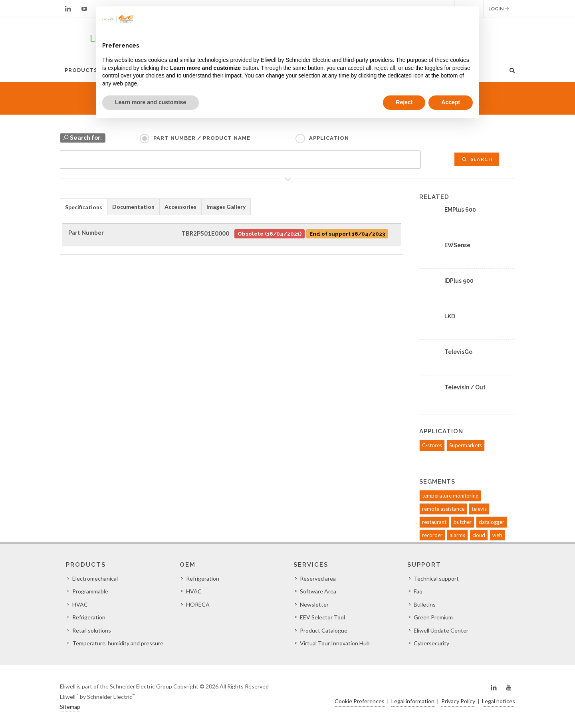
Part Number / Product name (202, 138)
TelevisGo (458, 352)
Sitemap (70, 707)
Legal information (413, 701)
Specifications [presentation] (84, 207)
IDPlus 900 (459, 281)
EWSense (457, 245)
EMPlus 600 (460, 210)
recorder (432, 535)
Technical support (436, 578)
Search (477, 159)
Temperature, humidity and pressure (118, 643)
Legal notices (499, 701)
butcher (463, 522)
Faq (418, 591)
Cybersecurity (431, 643)
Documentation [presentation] (133, 207)
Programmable (90, 591)
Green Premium (433, 617)
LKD (450, 316)
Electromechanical (95, 578)
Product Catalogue (324, 630)
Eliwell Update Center (441, 630)
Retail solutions (92, 630)
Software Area (318, 591)
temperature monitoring (450, 496)
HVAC (80, 604)
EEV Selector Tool (322, 617)
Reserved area (318, 578)
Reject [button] (404, 102)
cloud (479, 535)
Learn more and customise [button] (151, 102)
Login (499, 9)
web (497, 535)
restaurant (434, 522)
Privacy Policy (458, 701)
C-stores (432, 445)
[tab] (84, 207)
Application (329, 138)
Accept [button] (451, 102)
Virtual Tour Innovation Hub (335, 643)
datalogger (492, 522)
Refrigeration (89, 617)
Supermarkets (466, 445)
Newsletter (314, 604)
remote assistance (443, 509)
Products (81, 70)
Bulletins (425, 604)
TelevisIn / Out (465, 387)
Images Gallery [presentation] (226, 207)
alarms (457, 535)
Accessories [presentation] (180, 207)
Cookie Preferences (360, 701)
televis (479, 509)
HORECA (198, 604)
